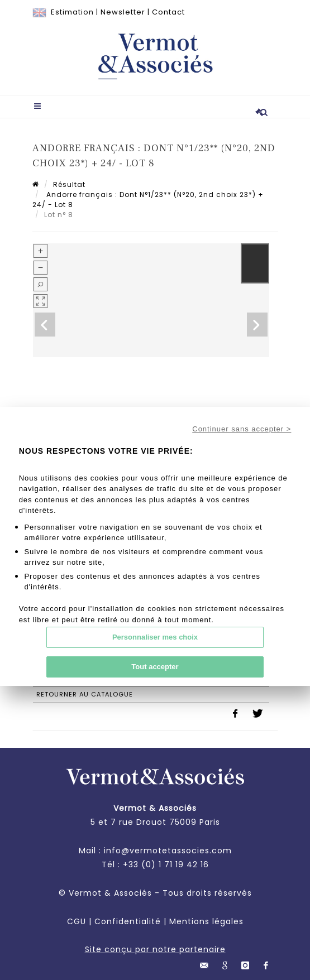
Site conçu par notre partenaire (155, 949)
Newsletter (123, 12)
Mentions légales (206, 921)
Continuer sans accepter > (242, 429)
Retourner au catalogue (85, 694)
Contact (168, 12)
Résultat (69, 184)
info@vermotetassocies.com (168, 851)
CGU (77, 921)
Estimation (72, 12)
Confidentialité (128, 921)
